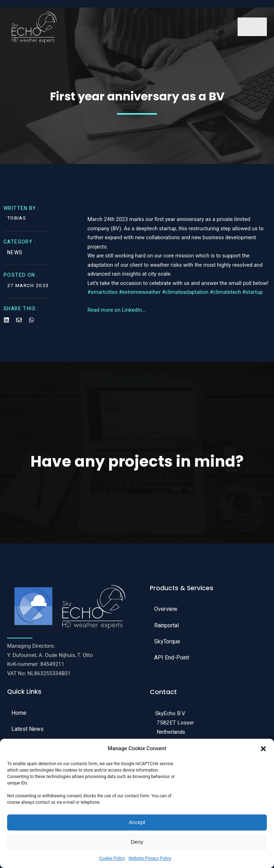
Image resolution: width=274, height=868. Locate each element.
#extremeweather (140, 296)
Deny (137, 842)
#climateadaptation (185, 296)
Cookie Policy (112, 858)
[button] (263, 749)
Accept (137, 822)
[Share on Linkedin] (6, 323)
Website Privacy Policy (150, 858)
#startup (252, 296)
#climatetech (225, 296)
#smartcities (102, 296)
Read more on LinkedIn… (116, 314)
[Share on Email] (19, 323)
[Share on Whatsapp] (31, 323)
